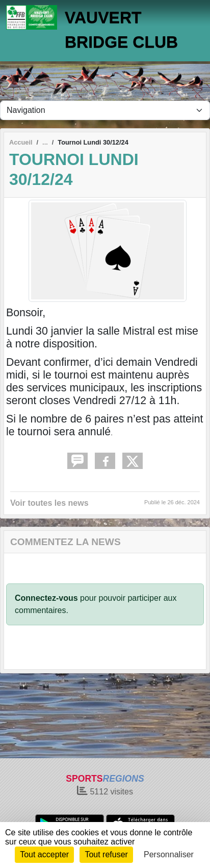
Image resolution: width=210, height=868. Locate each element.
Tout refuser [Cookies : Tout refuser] (106, 854)
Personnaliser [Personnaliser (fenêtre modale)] (169, 854)
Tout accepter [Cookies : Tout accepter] (44, 854)
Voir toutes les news (49, 503)
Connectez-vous (46, 598)
